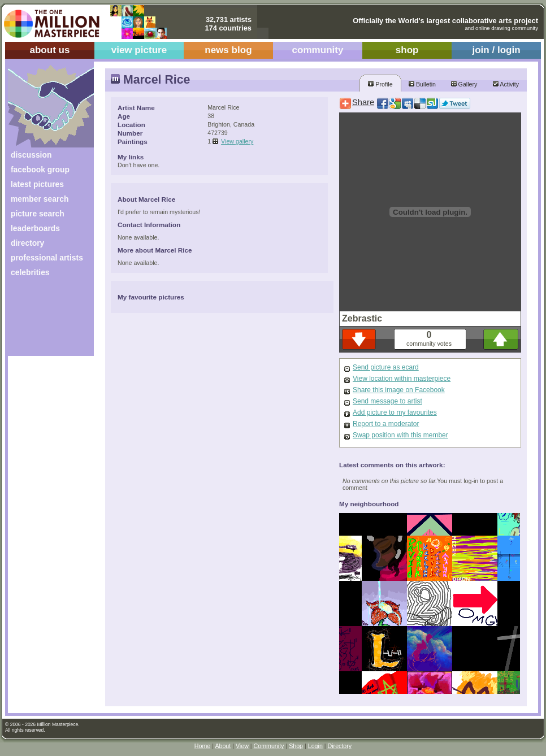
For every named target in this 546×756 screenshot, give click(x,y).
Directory (340, 746)
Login (315, 746)
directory (27, 243)
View (242, 746)
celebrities (30, 272)
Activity (506, 84)
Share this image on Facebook (399, 390)
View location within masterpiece (402, 379)
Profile (380, 84)
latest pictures (37, 184)
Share (363, 102)
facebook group (40, 170)
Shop (296, 746)
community (318, 50)
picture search (38, 214)
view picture (139, 50)
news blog (228, 50)
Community (269, 746)
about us (49, 50)
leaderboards (35, 228)
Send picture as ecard (386, 367)
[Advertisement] (43, 321)
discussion (31, 155)
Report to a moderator (386, 424)
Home (202, 746)
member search (40, 199)
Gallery (464, 84)
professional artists (47, 258)
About (223, 746)
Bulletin (422, 84)
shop (407, 50)
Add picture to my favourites (395, 412)
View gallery (237, 141)
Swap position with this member (400, 435)
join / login (496, 50)
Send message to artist (387, 401)
